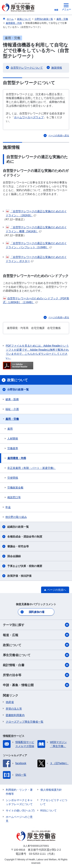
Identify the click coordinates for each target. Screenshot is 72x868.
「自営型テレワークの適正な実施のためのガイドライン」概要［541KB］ (36, 229)
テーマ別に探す (36, 625)
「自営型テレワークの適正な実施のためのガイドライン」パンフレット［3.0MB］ (36, 245)
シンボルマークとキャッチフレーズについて (19, 802)
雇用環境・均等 (17, 458)
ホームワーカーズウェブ (29, 117)
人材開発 (13, 439)
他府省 (10, 702)
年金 (8, 507)
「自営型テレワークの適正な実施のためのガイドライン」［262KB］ (36, 213)
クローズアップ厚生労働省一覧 (25, 722)
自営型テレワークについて (27, 68)
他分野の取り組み (16, 517)
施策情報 (57, 68)
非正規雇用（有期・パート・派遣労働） (31, 468)
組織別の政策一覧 (18, 527)
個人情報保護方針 (51, 790)
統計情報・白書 (36, 665)
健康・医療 (12, 399)
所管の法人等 (14, 709)
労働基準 (13, 448)
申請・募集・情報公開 (36, 685)
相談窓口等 (14, 497)
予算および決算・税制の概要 (25, 566)
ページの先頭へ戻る (59, 136)
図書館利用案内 (15, 715)
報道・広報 (36, 635)
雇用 (10, 429)
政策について (36, 645)
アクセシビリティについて (54, 802)
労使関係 (13, 478)
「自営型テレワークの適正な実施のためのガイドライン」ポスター (36, 259)
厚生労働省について (36, 655)
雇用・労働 (12, 419)
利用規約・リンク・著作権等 (19, 792)
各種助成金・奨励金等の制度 (25, 537)
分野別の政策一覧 (18, 389)
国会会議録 (14, 556)
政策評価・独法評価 (19, 576)
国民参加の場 (36, 612)
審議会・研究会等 (18, 546)
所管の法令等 (36, 675)
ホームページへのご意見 (19, 819)
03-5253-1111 (37, 854)
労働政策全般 (15, 488)
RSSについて (48, 811)
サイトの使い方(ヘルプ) (20, 811)
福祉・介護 (12, 409)
